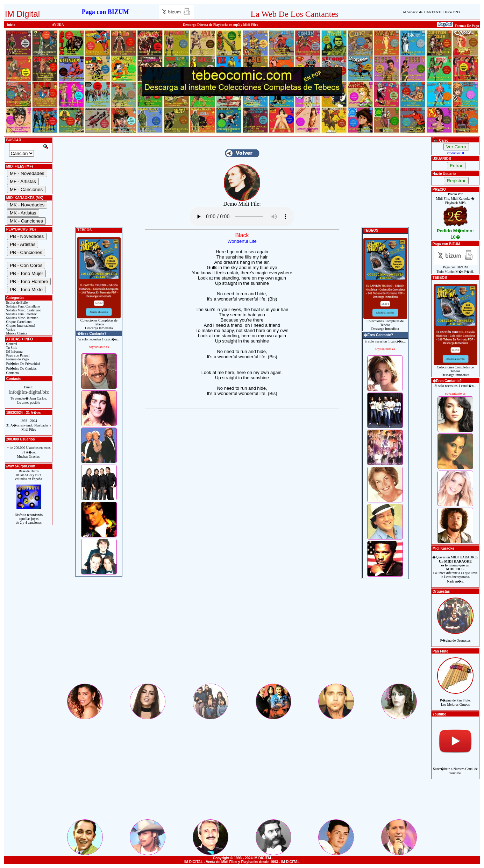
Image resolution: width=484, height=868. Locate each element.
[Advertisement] (242, 634)
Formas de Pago (17, 359)
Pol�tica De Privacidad (23, 364)
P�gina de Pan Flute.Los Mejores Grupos (455, 698)
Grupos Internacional (20, 326)
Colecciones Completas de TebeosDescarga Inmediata (99, 323)
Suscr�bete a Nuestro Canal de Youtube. (455, 767)
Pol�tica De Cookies (21, 369)
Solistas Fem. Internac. (21, 314)
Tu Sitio (11, 348)
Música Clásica (16, 333)
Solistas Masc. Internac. (22, 318)
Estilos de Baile (16, 302)
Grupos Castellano (18, 322)
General (11, 344)
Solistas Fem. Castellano (23, 306)
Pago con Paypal (17, 355)
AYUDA (58, 25)
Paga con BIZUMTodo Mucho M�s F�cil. (455, 268)
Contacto (12, 373)
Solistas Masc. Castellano (23, 310)
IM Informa (14, 351)
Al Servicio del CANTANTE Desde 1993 (431, 12)
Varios (10, 329)
